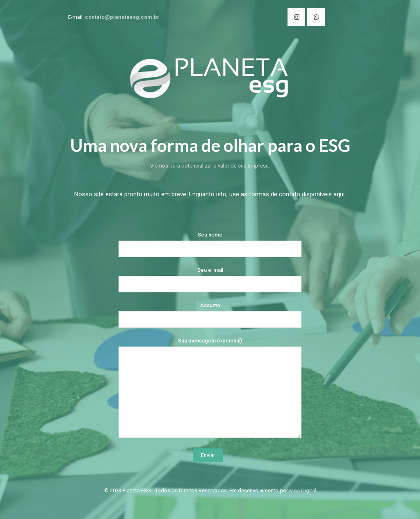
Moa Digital (303, 490)
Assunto (210, 315)
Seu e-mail (210, 280)
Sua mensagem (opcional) (210, 388)
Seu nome (210, 244)
